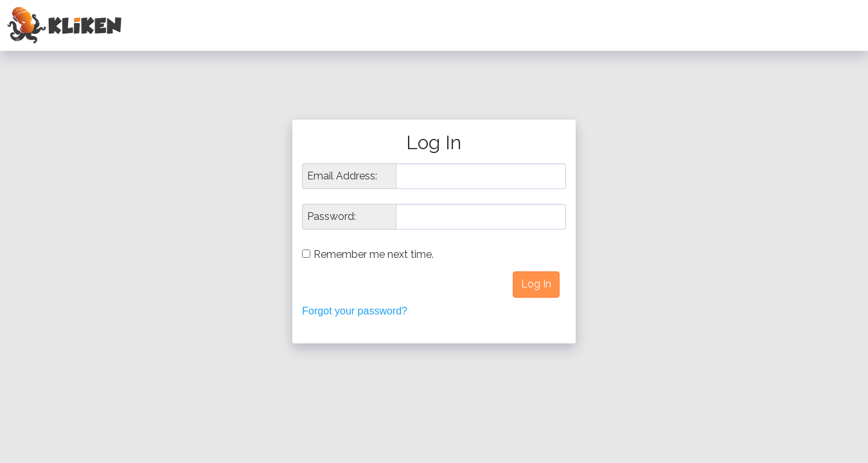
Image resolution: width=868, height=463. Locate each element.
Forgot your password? (355, 311)
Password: (332, 217)
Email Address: (342, 176)
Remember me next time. (374, 254)
